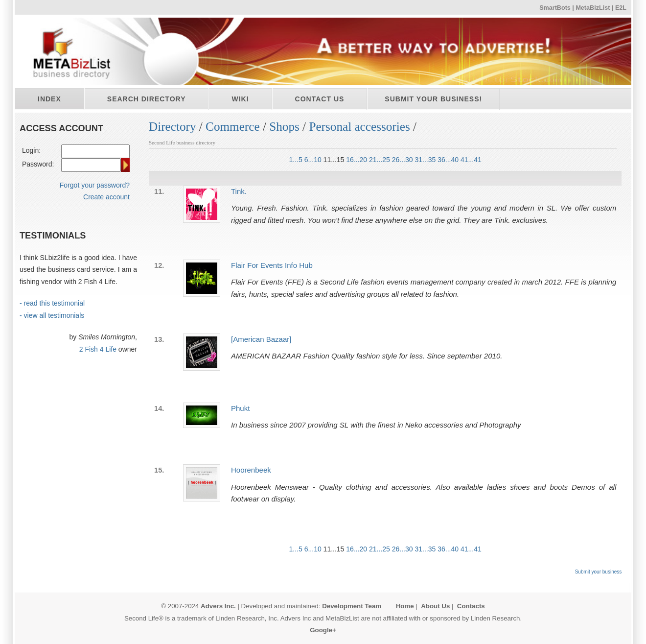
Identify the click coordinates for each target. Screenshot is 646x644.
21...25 (380, 160)
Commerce (233, 127)
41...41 (471, 160)
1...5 (296, 160)
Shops (284, 127)
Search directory (147, 99)
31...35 (425, 160)
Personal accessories (359, 127)
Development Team (352, 606)
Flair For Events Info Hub (272, 265)
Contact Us (320, 99)
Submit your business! (433, 99)
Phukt (240, 408)
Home (405, 606)
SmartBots (555, 8)
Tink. (239, 191)
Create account (106, 197)
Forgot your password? (95, 185)
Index (49, 99)
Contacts (471, 606)
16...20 (357, 160)
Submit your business (599, 572)
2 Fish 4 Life (98, 349)
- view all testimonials (52, 315)
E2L (621, 8)
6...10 (313, 160)
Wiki (240, 99)
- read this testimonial (52, 303)
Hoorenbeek (251, 470)
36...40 (448, 160)
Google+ (323, 630)
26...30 (403, 160)
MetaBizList (593, 8)
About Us (435, 606)
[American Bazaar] (261, 339)
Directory (173, 127)
